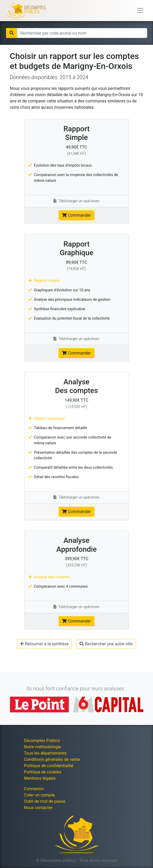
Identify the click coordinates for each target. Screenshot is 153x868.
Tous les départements (45, 753)
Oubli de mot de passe (45, 801)
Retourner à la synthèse (45, 644)
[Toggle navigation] (140, 10)
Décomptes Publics (42, 741)
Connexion (34, 789)
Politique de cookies (43, 772)
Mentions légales (40, 778)
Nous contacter (38, 808)
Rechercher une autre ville (106, 644)
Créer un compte (39, 795)
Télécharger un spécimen (76, 201)
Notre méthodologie (43, 747)
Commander (76, 215)
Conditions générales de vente (52, 759)
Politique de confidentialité (49, 766)
